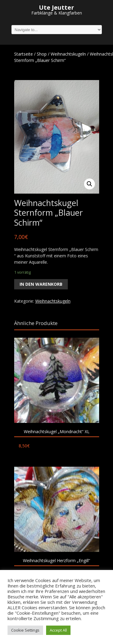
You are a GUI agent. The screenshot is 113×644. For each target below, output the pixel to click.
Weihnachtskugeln (68, 54)
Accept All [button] (58, 630)
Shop (42, 54)
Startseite (24, 54)
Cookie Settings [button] (25, 630)
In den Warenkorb (41, 284)
